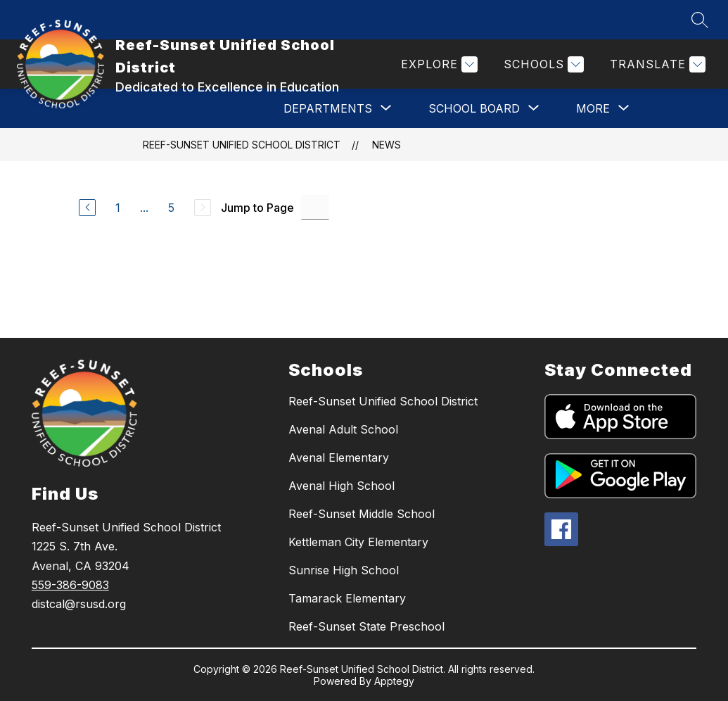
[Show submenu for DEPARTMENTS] (328, 108)
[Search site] (700, 20)
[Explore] (438, 64)
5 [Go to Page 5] (171, 208)
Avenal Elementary (339, 457)
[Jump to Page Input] (315, 207)
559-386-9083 (70, 585)
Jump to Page (257, 208)
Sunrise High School (344, 570)
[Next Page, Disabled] (203, 208)
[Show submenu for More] (593, 108)
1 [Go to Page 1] (118, 208)
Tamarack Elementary (347, 598)
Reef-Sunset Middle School (362, 514)
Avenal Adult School (343, 429)
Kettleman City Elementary (358, 542)
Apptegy (394, 681)
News (387, 145)
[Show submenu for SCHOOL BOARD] (474, 108)
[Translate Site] (656, 64)
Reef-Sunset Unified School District (242, 145)
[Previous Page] (87, 208)
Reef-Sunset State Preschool (366, 626)
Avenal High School (341, 486)
